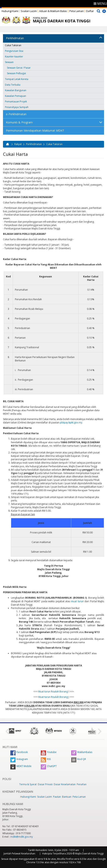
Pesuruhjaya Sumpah (17, 107)
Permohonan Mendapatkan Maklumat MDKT (35, 130)
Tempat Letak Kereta (17, 79)
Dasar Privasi (45, 784)
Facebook (19, 752)
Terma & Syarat (28, 784)
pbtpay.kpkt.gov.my (71, 422)
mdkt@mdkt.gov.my (22, 837)
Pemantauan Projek (16, 101)
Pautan (57, 797)
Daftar (90, 11)
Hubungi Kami (10, 11)
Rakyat (18, 144)
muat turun (77, 601)
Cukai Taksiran (13, 45)
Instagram (19, 759)
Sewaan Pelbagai (16, 73)
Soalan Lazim (29, 11)
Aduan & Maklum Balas (53, 11)
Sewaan (9, 62)
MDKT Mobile (21, 766)
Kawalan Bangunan (16, 90)
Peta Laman (77, 11)
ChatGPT (49, 766)
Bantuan (67, 797)
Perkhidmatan (15, 38)
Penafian (82, 784)
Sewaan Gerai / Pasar (19, 68)
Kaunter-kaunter (14, 56)
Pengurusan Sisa (14, 51)
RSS (46, 759)
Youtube (49, 752)
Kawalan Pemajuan (16, 96)
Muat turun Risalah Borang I (54, 691)
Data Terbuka (13, 85)
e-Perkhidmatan (16, 114)
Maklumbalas (82, 752)
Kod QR (79, 759)
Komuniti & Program (19, 122)
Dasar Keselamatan (65, 784)
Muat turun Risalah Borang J (54, 697)
